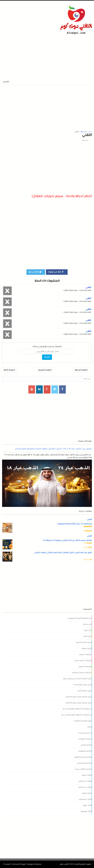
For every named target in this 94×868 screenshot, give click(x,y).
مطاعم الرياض (86, 745)
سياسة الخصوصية (34, 864)
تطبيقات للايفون (85, 667)
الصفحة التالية (9, 370)
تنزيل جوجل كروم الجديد (82, 685)
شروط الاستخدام (19, 864)
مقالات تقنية (87, 775)
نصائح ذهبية (87, 793)
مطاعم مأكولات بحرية (83, 769)
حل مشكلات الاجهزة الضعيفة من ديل (77, 709)
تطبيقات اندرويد (85, 655)
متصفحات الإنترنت (85, 739)
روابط (90, 727)
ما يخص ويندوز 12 (85, 733)
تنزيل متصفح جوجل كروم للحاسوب (78, 703)
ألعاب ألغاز (88, 636)
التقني (88, 288)
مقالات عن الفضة (85, 787)
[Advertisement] (35, 55)
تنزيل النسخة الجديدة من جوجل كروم (78, 679)
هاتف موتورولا (86, 811)
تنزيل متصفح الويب (85, 691)
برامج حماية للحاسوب (84, 642)
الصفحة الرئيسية (45, 370)
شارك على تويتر (35, 272)
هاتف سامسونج (85, 799)
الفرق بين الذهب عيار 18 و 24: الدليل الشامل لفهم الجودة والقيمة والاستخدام (54, 449)
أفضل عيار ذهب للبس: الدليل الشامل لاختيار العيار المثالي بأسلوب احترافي (63, 553)
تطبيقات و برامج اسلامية (82, 673)
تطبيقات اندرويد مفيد (83, 661)
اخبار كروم (88, 630)
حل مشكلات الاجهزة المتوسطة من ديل (76, 715)
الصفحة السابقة (81, 370)
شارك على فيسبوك (56, 272)
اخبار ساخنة (87, 624)
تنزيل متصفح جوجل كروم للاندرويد (79, 697)
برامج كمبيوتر (85, 140)
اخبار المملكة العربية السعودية (80, 618)
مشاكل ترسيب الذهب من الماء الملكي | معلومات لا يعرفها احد (67, 540)
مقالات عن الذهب (85, 781)
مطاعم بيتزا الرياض (84, 763)
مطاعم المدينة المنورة (83, 757)
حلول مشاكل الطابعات (83, 721)
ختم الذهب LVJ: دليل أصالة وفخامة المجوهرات (74, 524)
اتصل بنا (7, 864)
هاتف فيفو (88, 805)
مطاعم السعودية (85, 751)
